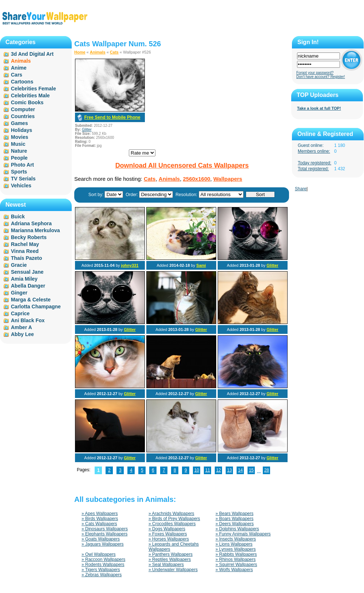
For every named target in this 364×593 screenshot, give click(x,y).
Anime (19, 68)
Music (18, 144)
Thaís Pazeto (27, 258)
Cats (114, 52)
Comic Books (27, 102)
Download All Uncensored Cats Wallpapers (182, 165)
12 (219, 470)
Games (19, 123)
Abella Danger (28, 286)
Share (301, 189)
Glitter (87, 130)
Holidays (21, 130)
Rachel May (25, 244)
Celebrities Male (30, 95)
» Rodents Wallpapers (103, 565)
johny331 (130, 265)
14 (240, 470)
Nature (19, 151)
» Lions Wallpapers (234, 544)
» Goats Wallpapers (101, 539)
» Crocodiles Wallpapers (172, 524)
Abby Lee (22, 334)
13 (230, 470)
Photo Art (22, 165)
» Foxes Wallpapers (168, 534)
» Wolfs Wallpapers (234, 570)
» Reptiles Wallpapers (170, 559)
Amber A (21, 327)
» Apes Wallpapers (100, 514)
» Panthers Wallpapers (171, 554)
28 (267, 470)
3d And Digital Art (32, 54)
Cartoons (22, 82)
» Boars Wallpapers (234, 519)
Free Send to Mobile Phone (112, 117)
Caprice (20, 313)
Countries (23, 116)
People (19, 158)
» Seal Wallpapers (166, 565)
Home (80, 52)
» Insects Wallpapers (236, 539)
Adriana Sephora (31, 223)
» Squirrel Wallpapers (236, 565)
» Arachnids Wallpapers (171, 514)
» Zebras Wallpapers (102, 575)
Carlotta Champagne (36, 307)
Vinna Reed (25, 251)
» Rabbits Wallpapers (236, 554)
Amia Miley (24, 279)
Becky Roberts (29, 237)
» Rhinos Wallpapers (236, 559)
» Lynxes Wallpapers (236, 549)
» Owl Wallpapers (99, 554)
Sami (201, 265)
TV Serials (23, 179)
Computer (23, 109)
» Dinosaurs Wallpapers (105, 529)
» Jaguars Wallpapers (103, 544)
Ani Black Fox (28, 320)
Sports (19, 172)
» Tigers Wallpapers (101, 570)
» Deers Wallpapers (235, 524)
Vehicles (21, 186)
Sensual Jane (27, 272)
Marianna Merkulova (35, 230)
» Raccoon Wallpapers (103, 559)
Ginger (19, 293)
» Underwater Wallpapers (173, 570)
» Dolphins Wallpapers (237, 529)
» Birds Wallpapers (100, 519)
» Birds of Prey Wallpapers (174, 519)
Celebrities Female (33, 89)
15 (251, 470)
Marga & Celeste (31, 300)
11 (208, 470)
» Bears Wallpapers (234, 514)
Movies (19, 137)
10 (197, 470)
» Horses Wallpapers (169, 539)
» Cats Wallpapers (99, 524)
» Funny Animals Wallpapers (243, 534)
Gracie (19, 265)
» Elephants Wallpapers (104, 534)
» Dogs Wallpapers (167, 529)
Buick (18, 216)
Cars (17, 75)
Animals (98, 52)
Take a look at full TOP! (319, 108)
